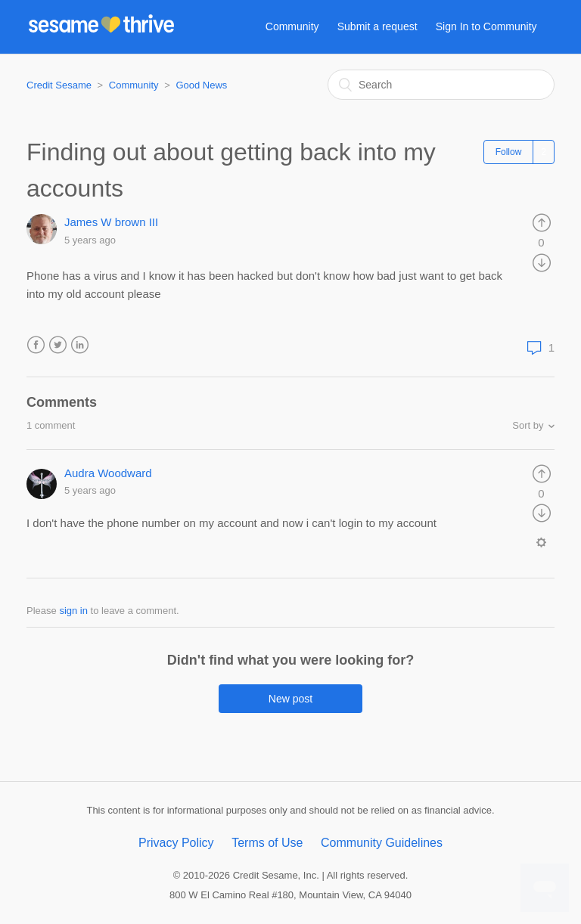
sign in (73, 611)
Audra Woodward (108, 473)
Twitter (58, 345)
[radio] (542, 222)
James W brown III (111, 222)
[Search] (441, 85)
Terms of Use (267, 843)
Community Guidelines (382, 843)
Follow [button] (509, 152)
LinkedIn (80, 345)
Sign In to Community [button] (486, 26)
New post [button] (290, 699)
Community (292, 26)
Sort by (528, 425)
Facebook (36, 345)
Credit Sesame (59, 85)
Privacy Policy (176, 843)
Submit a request (377, 26)
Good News (201, 85)
